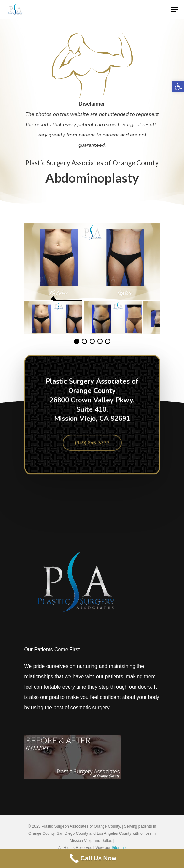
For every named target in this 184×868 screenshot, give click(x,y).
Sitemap (119, 848)
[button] (178, 86)
